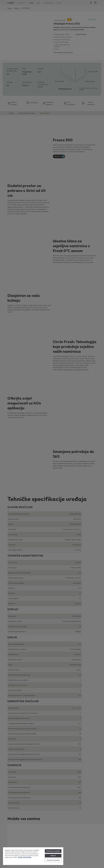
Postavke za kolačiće (53, 860)
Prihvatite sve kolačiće (53, 851)
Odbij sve (53, 856)
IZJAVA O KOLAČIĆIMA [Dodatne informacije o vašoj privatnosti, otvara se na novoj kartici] (25, 857)
